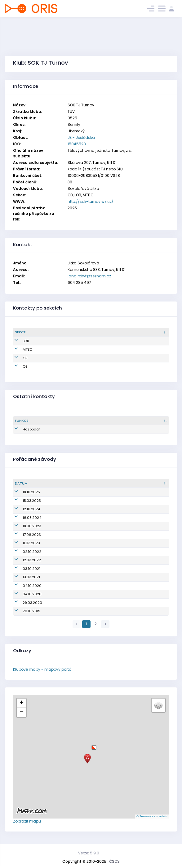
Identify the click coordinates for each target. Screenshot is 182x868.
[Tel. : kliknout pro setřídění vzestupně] (154, 332)
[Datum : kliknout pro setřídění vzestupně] (32, 484)
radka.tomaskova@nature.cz (104, 341)
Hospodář (24, 429)
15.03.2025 (24, 501)
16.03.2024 (24, 518)
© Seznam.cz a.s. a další (152, 816)
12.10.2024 (24, 509)
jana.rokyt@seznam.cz (89, 276)
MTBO (20, 349)
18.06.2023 (24, 526)
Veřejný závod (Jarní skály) (76, 518)
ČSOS (114, 861)
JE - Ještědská (81, 137)
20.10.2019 (24, 611)
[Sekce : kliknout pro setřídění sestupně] (26, 332)
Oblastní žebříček (68, 492)
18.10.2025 (24, 492)
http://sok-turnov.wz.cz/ (91, 201)
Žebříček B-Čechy (68, 526)
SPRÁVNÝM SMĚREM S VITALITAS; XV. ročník (88, 586)
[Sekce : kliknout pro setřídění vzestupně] (56, 421)
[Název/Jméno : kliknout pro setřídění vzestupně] (110, 484)
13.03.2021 (24, 577)
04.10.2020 (24, 586)
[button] (94, 745)
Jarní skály (62, 501)
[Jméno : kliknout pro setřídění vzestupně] (58, 332)
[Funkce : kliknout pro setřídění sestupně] (28, 421)
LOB (18, 341)
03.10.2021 (24, 569)
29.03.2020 (25, 603)
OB (17, 358)
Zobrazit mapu (27, 821)
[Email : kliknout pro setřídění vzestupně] (108, 332)
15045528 (77, 144)
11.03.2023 (24, 543)
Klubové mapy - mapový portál (43, 669)
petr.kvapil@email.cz (96, 349)
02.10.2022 (24, 552)
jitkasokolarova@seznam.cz (103, 366)
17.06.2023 (24, 535)
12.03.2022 (24, 560)
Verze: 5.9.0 (89, 853)
